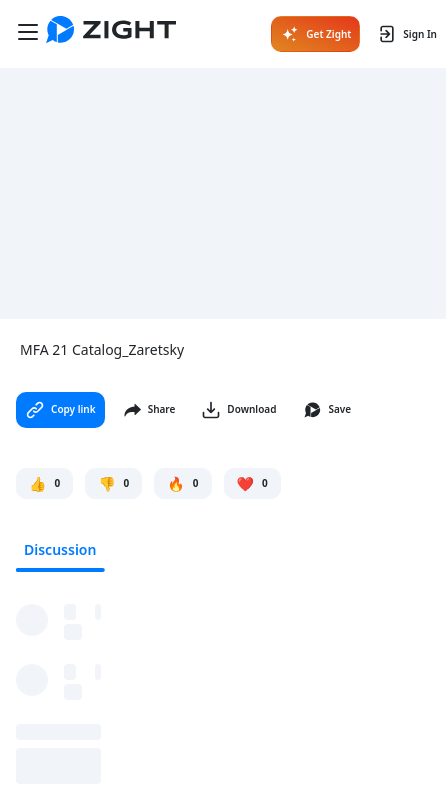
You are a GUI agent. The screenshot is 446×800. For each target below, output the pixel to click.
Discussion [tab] (60, 549)
